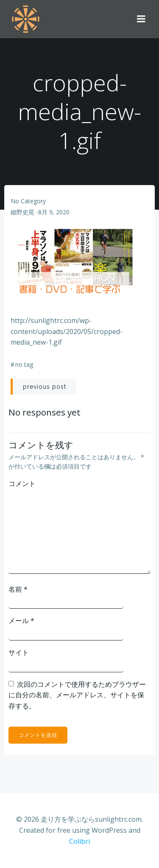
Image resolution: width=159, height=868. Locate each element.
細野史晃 (22, 212)
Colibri (79, 841)
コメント (22, 483)
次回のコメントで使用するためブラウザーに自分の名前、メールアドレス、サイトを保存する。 (77, 695)
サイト (19, 652)
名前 (18, 589)
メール (21, 621)
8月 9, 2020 (54, 212)
